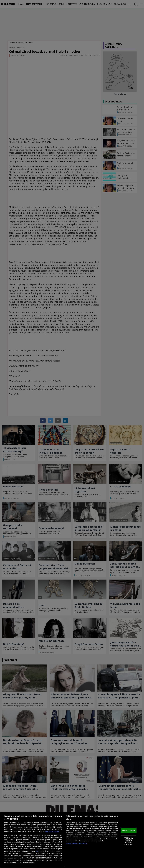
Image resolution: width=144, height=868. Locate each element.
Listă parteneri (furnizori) (76, 844)
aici (37, 851)
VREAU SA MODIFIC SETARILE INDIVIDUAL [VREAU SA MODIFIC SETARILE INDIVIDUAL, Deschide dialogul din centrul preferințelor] (129, 841)
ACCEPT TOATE (129, 830)
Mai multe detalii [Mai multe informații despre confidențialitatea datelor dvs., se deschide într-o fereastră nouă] (52, 831)
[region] (72, 840)
